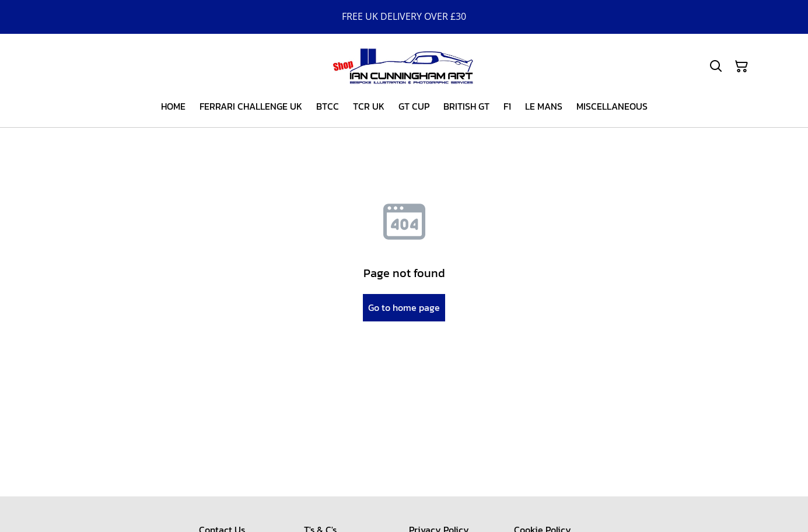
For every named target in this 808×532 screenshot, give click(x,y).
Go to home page (404, 307)
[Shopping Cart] (741, 66)
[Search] (716, 66)
